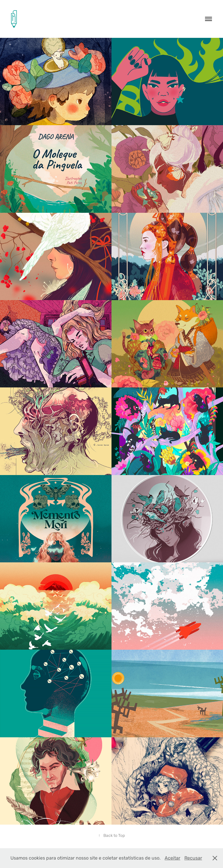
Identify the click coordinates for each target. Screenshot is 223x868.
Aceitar (172, 858)
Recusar (193, 858)
